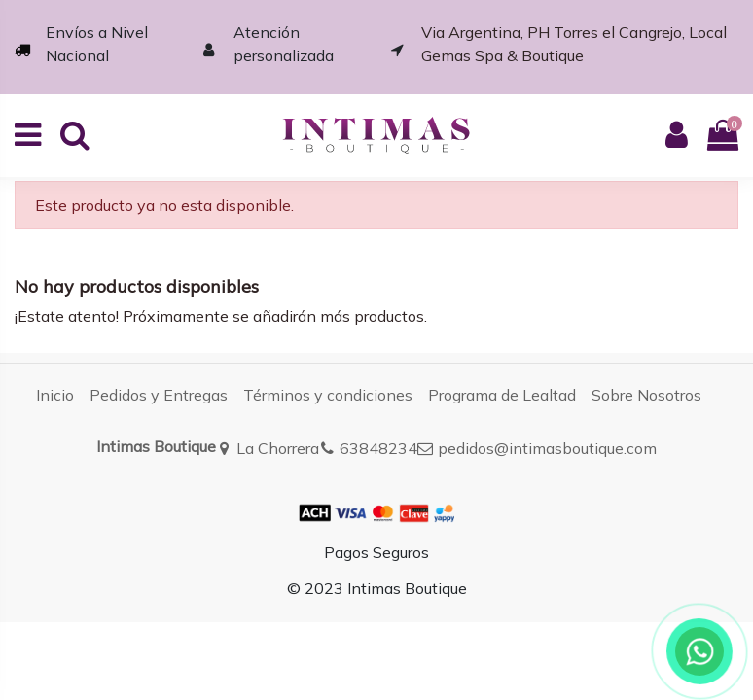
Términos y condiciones (328, 395)
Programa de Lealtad (502, 395)
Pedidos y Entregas (159, 395)
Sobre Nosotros (646, 395)
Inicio (55, 395)
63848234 (378, 448)
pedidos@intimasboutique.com (547, 448)
